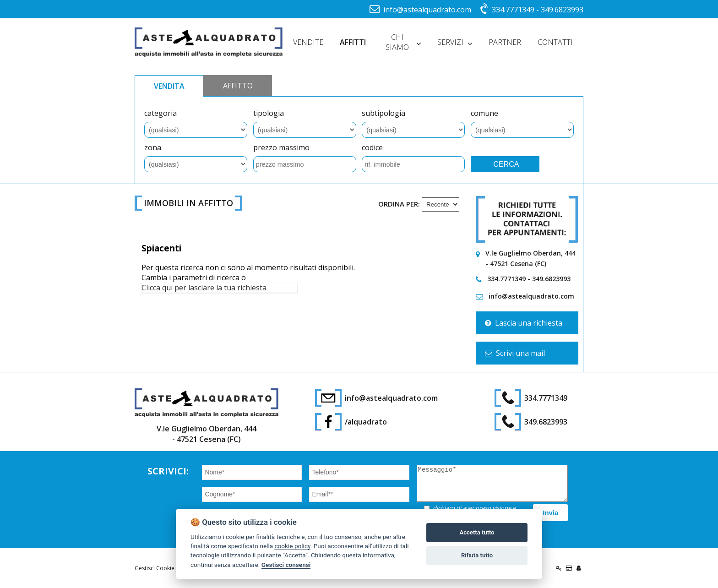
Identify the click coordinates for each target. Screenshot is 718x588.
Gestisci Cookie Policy (163, 568)
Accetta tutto (477, 532)
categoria (160, 113)
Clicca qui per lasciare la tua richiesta (204, 288)
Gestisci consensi (286, 565)
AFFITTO (238, 86)
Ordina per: (399, 204)
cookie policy (292, 546)
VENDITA (169, 86)
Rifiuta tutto (477, 555)
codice (372, 147)
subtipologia (383, 113)
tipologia (269, 113)
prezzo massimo (281, 147)
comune (484, 113)
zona (153, 147)
